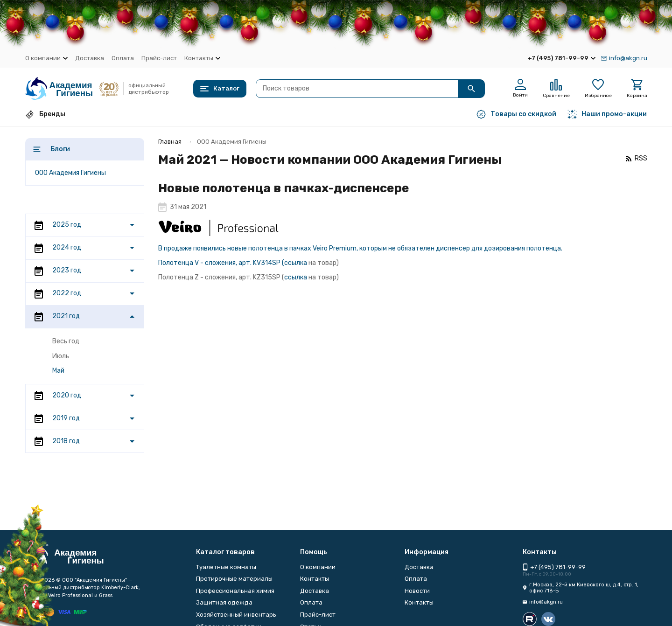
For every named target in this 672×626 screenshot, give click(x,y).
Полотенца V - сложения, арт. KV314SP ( (221, 263)
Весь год (66, 341)
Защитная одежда (224, 602)
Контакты (315, 579)
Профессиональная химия (235, 591)
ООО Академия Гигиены (70, 173)
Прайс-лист (159, 58)
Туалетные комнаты (226, 567)
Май (58, 371)
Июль (61, 356)
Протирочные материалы (234, 579)
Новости (417, 591)
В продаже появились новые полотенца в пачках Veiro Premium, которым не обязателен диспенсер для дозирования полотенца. (360, 248)
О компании (318, 567)
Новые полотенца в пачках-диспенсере (283, 188)
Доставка (90, 58)
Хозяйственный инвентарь (236, 615)
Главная (170, 142)
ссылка (296, 263)
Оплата (123, 58)
